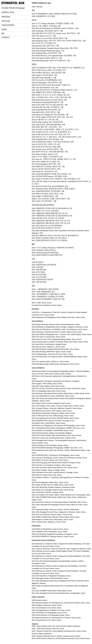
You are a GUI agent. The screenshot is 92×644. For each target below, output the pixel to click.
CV (3, 33)
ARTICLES (6, 21)
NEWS (4, 29)
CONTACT (6, 37)
